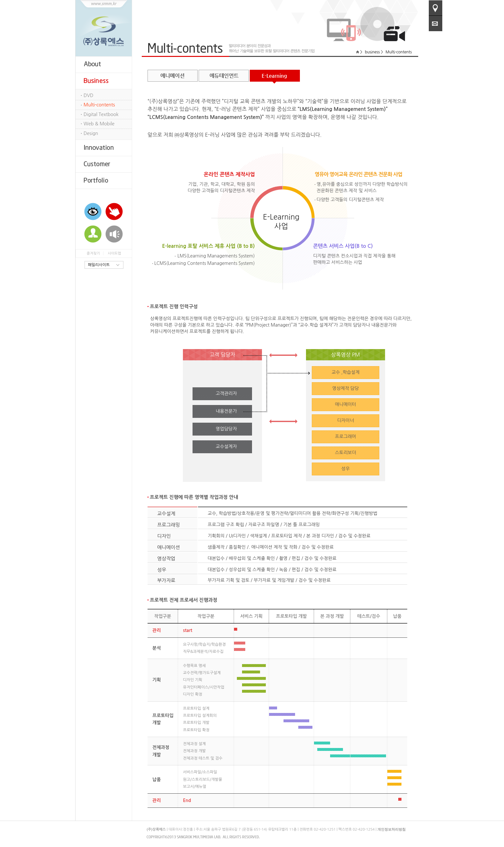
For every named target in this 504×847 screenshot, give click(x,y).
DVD (89, 95)
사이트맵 (114, 253)
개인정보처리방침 (392, 829)
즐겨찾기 (93, 253)
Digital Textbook (101, 114)
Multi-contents (99, 105)
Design (91, 133)
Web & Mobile (99, 124)
